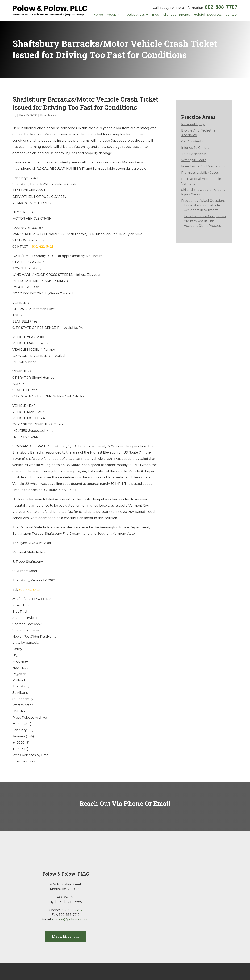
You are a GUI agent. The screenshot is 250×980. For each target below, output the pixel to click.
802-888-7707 (221, 7)
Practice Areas (134, 15)
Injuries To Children (196, 148)
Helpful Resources (208, 15)
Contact (232, 15)
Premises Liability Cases (200, 173)
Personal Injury (193, 124)
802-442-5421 (29, 590)
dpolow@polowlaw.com (71, 919)
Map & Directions (66, 937)
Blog (156, 15)
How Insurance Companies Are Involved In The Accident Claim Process (205, 221)
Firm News (48, 115)
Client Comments (176, 15)
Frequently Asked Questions (203, 201)
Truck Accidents (194, 154)
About (111, 15)
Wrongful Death (194, 160)
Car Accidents (192, 141)
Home (98, 15)
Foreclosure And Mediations (203, 166)
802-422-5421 (42, 247)
